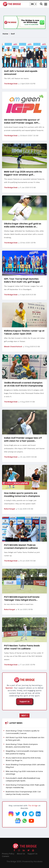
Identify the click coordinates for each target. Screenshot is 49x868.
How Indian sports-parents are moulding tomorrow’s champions (22, 495)
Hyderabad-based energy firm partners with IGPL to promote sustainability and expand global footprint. (24, 129)
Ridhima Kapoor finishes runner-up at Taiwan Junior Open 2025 (24, 332)
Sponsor (9, 688)
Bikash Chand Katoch (13, 347)
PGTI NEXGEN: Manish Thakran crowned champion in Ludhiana (21, 547)
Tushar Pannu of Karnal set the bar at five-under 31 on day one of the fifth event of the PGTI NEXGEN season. (24, 656)
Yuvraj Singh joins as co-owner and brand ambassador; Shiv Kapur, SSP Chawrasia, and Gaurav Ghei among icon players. (24, 449)
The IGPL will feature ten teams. (16, 78)
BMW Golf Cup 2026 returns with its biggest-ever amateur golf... (23, 173)
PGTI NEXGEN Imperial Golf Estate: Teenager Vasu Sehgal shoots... (22, 598)
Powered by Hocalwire (33, 861)
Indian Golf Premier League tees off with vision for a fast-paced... (23, 439)
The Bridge (33, 806)
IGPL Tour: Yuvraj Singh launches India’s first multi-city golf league (22, 280)
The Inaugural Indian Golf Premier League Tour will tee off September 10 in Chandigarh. (23, 288)
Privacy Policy (8, 854)
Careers (6, 856)
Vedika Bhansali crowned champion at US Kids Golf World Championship (24, 384)
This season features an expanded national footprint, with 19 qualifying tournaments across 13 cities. (24, 181)
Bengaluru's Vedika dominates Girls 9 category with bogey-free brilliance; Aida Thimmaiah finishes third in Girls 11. (24, 393)
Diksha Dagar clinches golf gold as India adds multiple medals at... (23, 225)
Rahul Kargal (10, 509)
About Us (21, 854)
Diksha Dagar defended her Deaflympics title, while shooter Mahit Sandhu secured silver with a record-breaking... (24, 234)
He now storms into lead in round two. (19, 604)
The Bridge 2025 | (15, 861)
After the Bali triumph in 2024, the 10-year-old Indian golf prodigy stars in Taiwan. (24, 340)
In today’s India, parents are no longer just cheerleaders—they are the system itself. (20, 502)
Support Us (24, 702)
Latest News (16, 723)
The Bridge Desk (11, 84)
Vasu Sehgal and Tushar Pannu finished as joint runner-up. (22, 554)
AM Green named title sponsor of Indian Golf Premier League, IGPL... (22, 121)
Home (6, 34)
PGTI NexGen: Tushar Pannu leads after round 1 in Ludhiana (22, 647)
